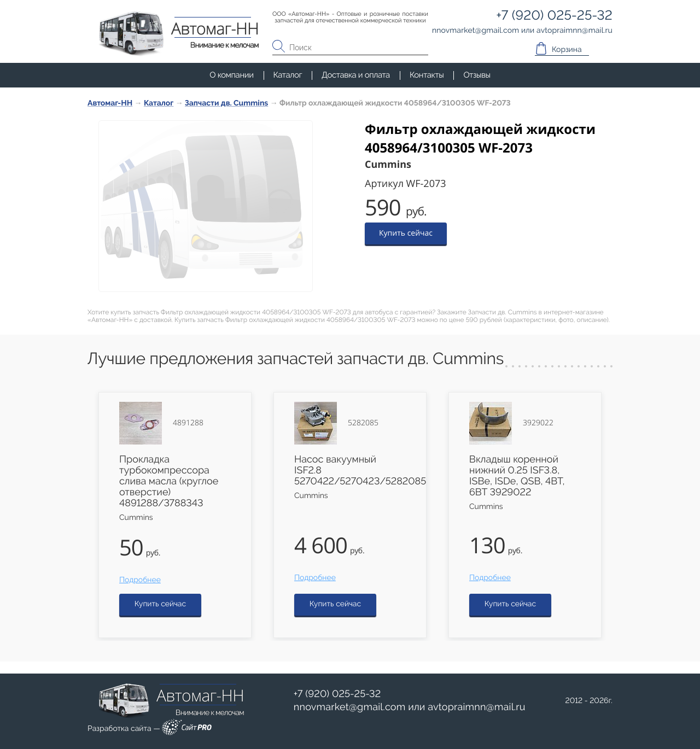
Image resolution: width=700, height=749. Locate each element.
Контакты (427, 75)
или (410, 707)
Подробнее (140, 580)
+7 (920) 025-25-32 (337, 694)
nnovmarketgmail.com (350, 707)
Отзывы (477, 75)
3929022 (538, 423)
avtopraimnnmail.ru (476, 707)
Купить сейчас (406, 233)
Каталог (288, 75)
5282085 (363, 423)
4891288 (188, 423)
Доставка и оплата (356, 75)
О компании (231, 75)
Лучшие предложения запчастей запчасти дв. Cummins (296, 359)
